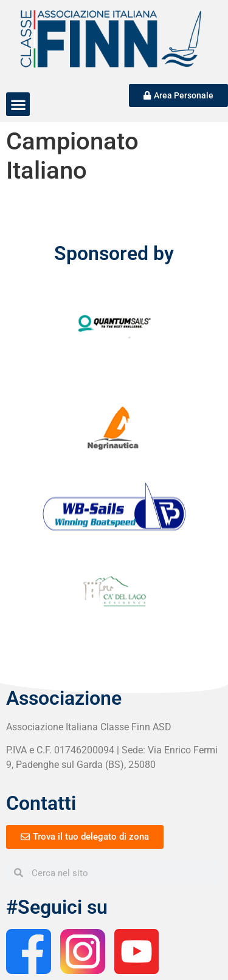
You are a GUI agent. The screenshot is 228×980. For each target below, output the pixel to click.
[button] (18, 104)
